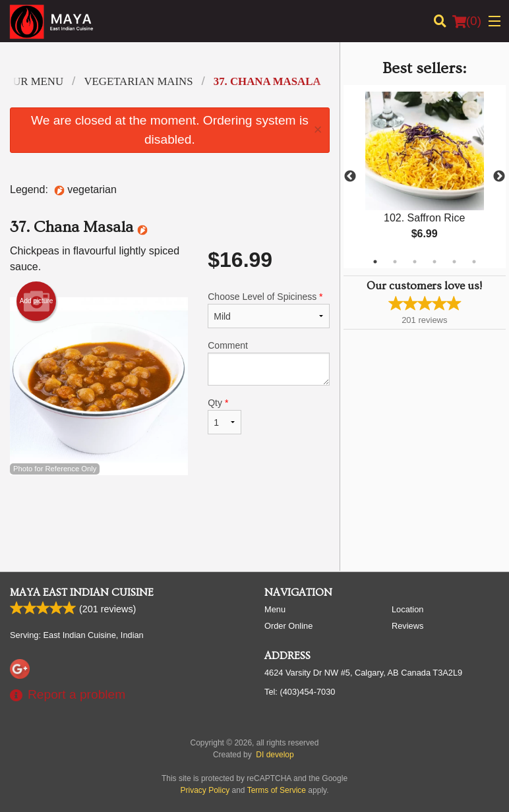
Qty (225, 416)
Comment (268, 363)
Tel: (300, 692)
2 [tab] (395, 262)
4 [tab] (434, 262)
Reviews (407, 626)
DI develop (275, 755)
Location (407, 609)
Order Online (288, 626)
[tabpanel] (425, 177)
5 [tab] (454, 262)
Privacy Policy (205, 790)
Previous (350, 177)
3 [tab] (415, 262)
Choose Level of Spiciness (268, 310)
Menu (275, 609)
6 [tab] (474, 262)
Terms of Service (277, 790)
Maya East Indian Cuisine (82, 593)
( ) (467, 21)
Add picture (37, 301)
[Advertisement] (170, 518)
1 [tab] (375, 262)
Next (499, 177)
